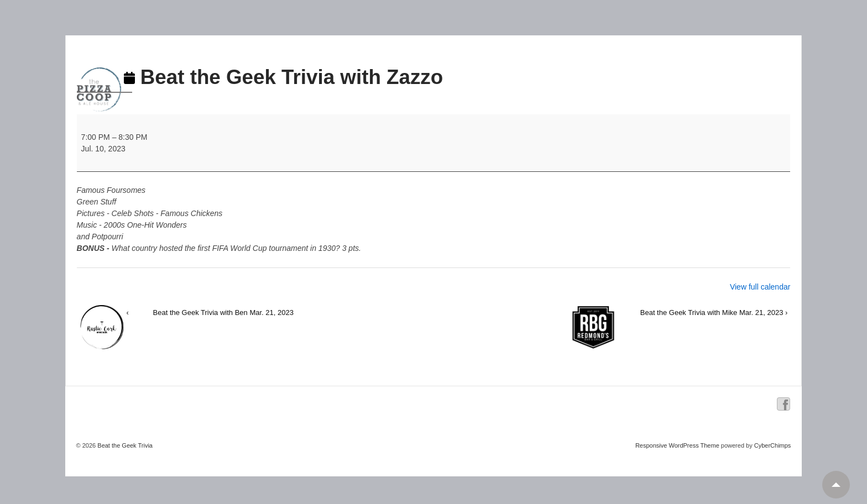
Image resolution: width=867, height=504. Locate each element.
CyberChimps (773, 445)
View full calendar (760, 287)
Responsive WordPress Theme (677, 445)
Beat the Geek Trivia (124, 445)
